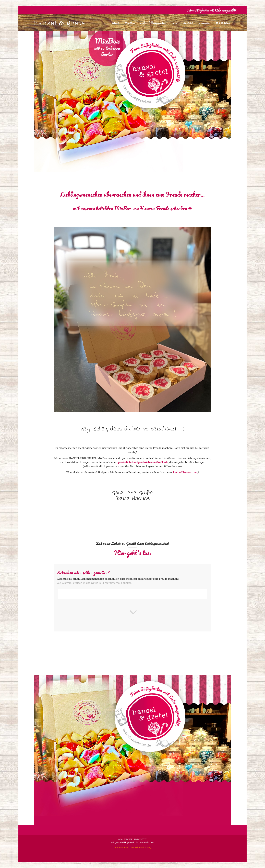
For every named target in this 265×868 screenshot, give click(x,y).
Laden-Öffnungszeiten (153, 23)
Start (116, 23)
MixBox (130, 23)
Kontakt (188, 23)
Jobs (174, 23)
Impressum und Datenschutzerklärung (132, 847)
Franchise (204, 23)
